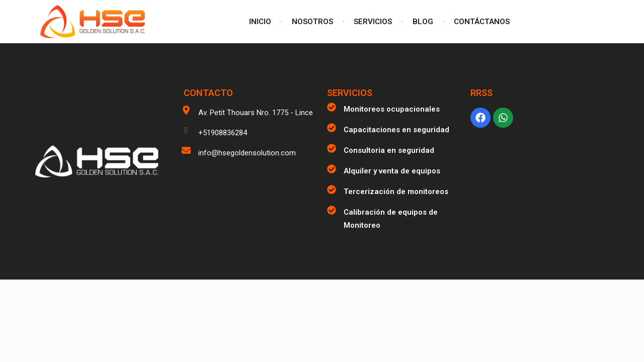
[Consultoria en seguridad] (332, 148)
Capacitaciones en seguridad (396, 130)
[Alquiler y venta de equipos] (332, 169)
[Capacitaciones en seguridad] (332, 128)
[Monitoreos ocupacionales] (332, 107)
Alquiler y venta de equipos (392, 171)
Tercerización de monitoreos (396, 192)
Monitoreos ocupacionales (392, 109)
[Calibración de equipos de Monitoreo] (332, 210)
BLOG (423, 22)
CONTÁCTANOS (482, 22)
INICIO (260, 22)
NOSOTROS (312, 22)
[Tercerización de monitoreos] (332, 190)
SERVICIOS (373, 22)
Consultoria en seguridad (389, 150)
